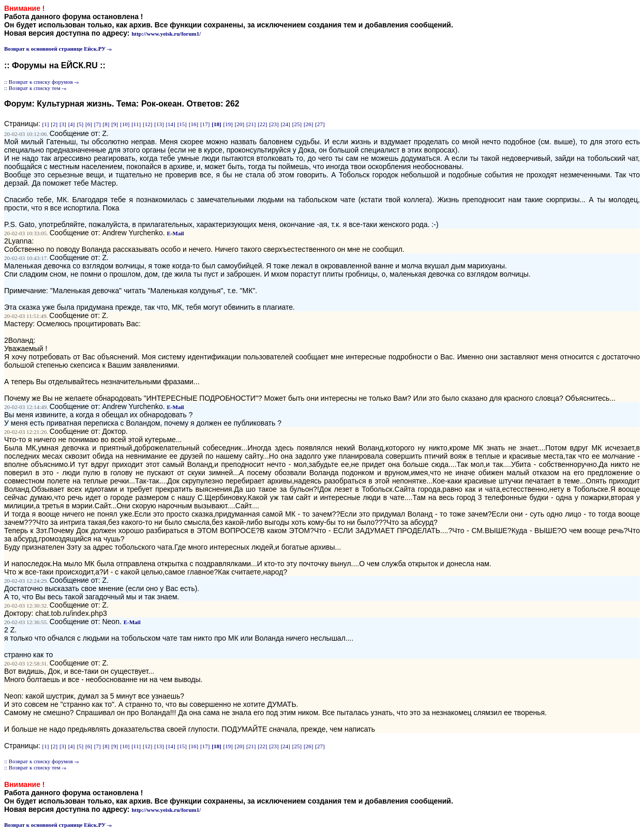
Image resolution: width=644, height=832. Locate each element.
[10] (125, 124)
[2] (54, 124)
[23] (274, 124)
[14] (170, 124)
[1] (46, 124)
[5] (80, 124)
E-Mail (176, 233)
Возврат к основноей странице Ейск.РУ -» (58, 49)
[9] (115, 124)
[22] (262, 124)
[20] (239, 124)
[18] (216, 124)
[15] (182, 124)
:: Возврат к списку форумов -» (42, 82)
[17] (205, 124)
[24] (286, 124)
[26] (308, 124)
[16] (193, 124)
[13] (159, 124)
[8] (106, 124)
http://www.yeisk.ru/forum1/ (166, 34)
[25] (297, 124)
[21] (251, 124)
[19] (228, 124)
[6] (89, 124)
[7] (98, 124)
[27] (320, 124)
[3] (63, 124)
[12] (147, 124)
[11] (136, 124)
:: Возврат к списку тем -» (35, 88)
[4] (72, 124)
